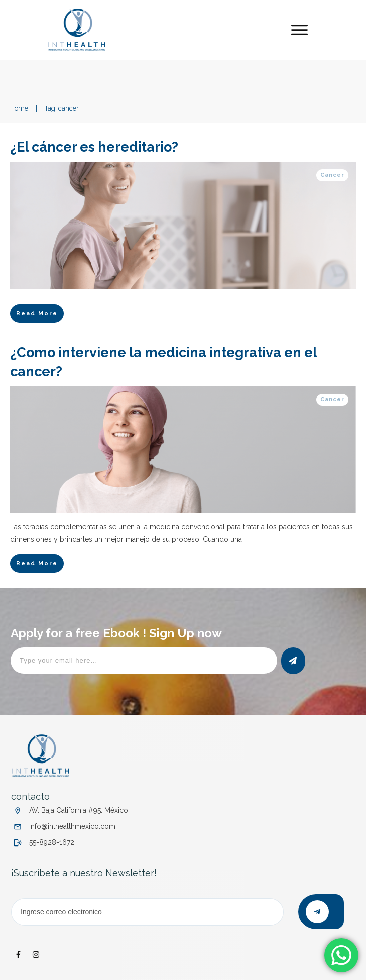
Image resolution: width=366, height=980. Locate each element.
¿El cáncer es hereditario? (96, 147)
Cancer (332, 175)
